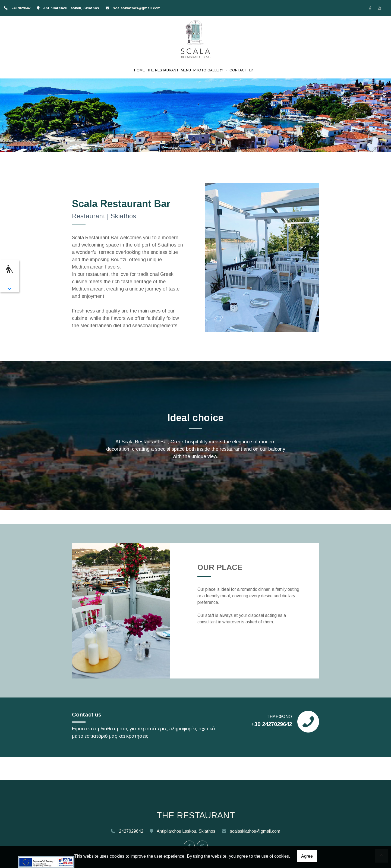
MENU (186, 70)
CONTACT (238, 70)
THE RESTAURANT (163, 70)
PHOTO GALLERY (209, 70)
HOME (139, 70)
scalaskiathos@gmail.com (137, 8)
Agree (307, 856)
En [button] (252, 70)
